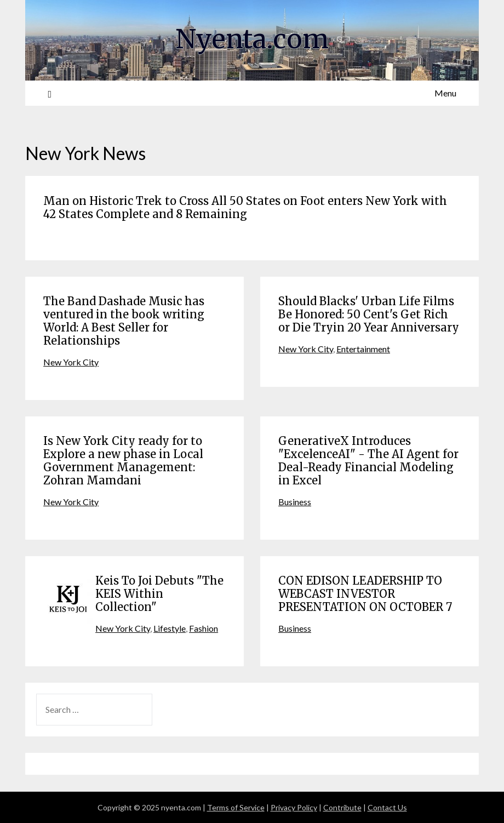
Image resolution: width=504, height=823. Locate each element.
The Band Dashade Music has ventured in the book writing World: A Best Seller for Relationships (124, 321)
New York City (71, 362)
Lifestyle (170, 628)
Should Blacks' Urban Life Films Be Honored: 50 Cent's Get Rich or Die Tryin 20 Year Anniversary (369, 314)
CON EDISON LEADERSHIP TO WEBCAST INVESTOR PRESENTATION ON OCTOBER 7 (365, 594)
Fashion (204, 628)
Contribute (342, 807)
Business (295, 502)
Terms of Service (236, 807)
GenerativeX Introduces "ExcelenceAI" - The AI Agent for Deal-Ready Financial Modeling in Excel (368, 461)
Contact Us (387, 807)
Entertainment (363, 349)
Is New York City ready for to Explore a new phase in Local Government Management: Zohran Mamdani (123, 461)
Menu (445, 93)
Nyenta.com (252, 39)
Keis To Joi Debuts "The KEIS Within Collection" (159, 594)
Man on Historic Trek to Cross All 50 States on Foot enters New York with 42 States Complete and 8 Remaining (245, 207)
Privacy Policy (294, 807)
